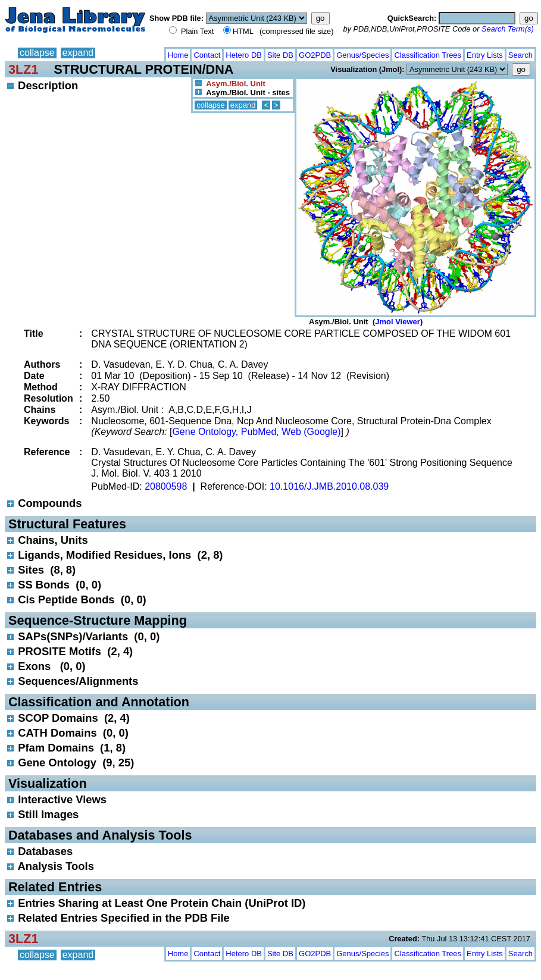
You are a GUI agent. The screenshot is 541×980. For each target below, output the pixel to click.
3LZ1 (23, 69)
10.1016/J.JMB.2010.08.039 (329, 486)
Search (520, 55)
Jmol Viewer (398, 322)
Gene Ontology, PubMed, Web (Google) (256, 432)
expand (78, 53)
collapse (37, 53)
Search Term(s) (508, 29)
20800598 (166, 486)
